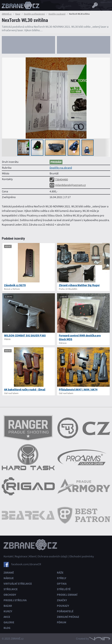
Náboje (9, 578)
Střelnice (11, 589)
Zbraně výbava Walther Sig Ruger (79, 285)
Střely (62, 578)
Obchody (10, 595)
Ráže (60, 573)
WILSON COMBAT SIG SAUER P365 (25, 335)
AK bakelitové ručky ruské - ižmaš (25, 389)
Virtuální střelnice (18, 584)
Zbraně (9, 573)
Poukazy (63, 606)
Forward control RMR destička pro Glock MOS (80, 337)
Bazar (18, 14)
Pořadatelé (65, 611)
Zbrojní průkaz (68, 617)
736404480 (59, 180)
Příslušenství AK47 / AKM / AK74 (78, 389)
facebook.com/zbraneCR (26, 564)
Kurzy (8, 611)
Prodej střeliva (15, 600)
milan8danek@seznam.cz (68, 185)
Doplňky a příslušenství (34, 14)
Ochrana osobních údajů (53, 556)
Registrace (21, 556)
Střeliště (64, 589)
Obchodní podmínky (82, 556)
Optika (62, 584)
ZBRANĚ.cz (7, 14)
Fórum (62, 622)
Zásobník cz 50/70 (15, 285)
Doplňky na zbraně (57, 14)
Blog (7, 628)
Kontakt (8, 556)
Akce (7, 617)
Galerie (9, 622)
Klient (33, 556)
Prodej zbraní (67, 595)
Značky (62, 600)
